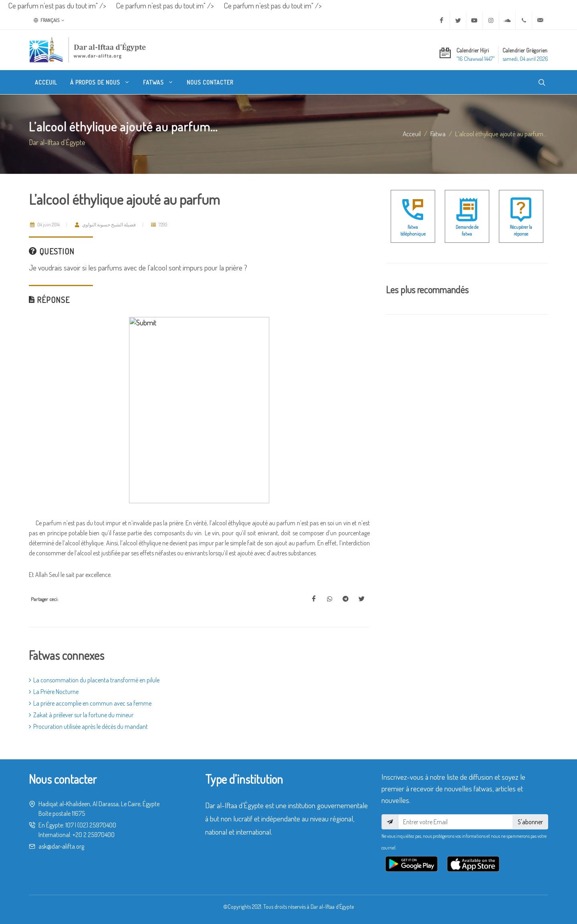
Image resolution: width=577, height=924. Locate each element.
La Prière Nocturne (54, 692)
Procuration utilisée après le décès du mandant (88, 726)
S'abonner (530, 822)
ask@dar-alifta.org (61, 846)
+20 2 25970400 (94, 835)
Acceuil (412, 133)
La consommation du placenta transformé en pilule (94, 680)
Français (49, 20)
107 (70, 825)
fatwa (438, 133)
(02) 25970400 (97, 825)
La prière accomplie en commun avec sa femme (90, 703)
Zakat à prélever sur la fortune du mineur (81, 715)
